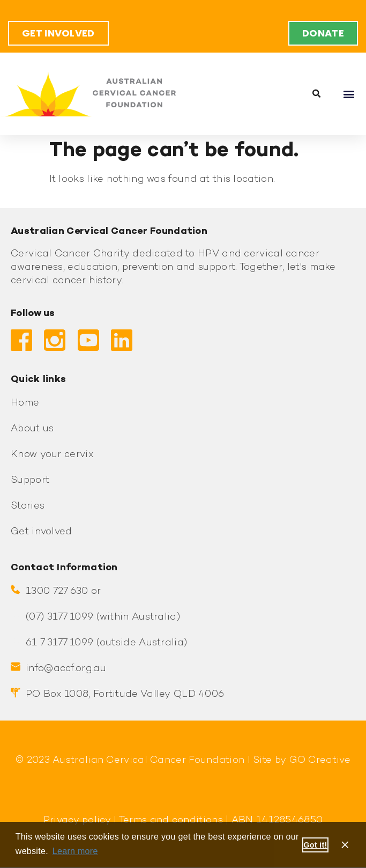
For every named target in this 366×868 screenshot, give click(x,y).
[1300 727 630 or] (16, 590)
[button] (317, 94)
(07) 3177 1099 (59, 617)
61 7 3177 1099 (59, 643)
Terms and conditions (170, 821)
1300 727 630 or (64, 591)
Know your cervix (52, 455)
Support (30, 480)
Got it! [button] (315, 845)
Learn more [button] (75, 851)
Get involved (42, 532)
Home (25, 403)
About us (32, 429)
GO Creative (320, 760)
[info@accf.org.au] (16, 667)
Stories (28, 506)
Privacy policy (77, 821)
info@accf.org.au (66, 669)
